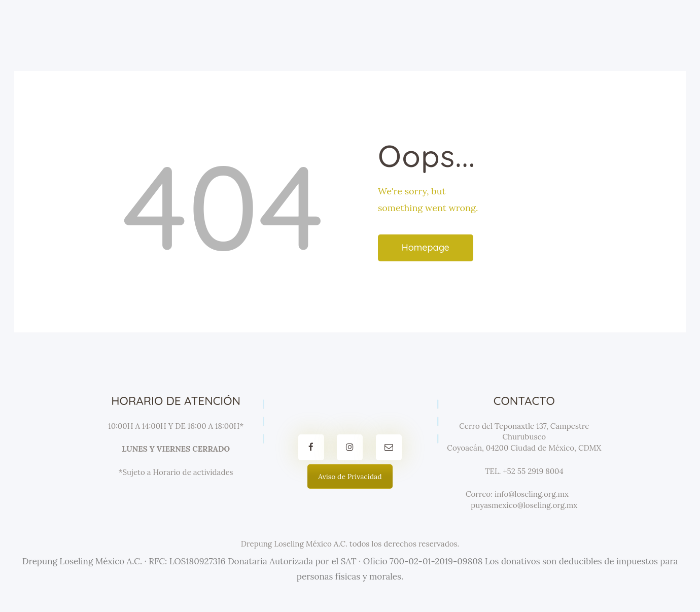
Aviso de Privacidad (350, 477)
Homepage (426, 247)
